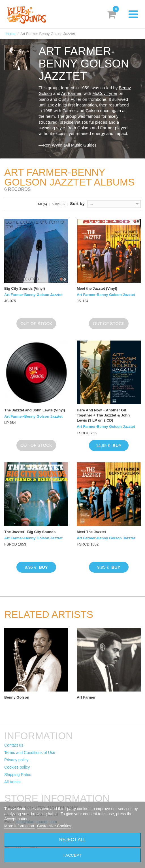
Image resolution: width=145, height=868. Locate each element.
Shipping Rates (18, 775)
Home (11, 34)
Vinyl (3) (58, 204)
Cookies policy (17, 767)
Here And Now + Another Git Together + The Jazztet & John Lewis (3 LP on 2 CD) (103, 415)
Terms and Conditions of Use (30, 753)
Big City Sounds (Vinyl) (25, 288)
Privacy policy (16, 760)
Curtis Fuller (70, 99)
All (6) (42, 204)
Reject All (72, 840)
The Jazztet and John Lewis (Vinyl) (35, 410)
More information (20, 826)
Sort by (77, 203)
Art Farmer (71, 93)
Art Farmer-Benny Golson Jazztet (33, 295)
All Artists (12, 782)
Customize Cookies (54, 826)
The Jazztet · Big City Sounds (30, 532)
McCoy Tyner (105, 93)
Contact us (14, 745)
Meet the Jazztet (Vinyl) (97, 288)
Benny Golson (17, 697)
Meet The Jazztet (91, 532)
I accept (72, 855)
